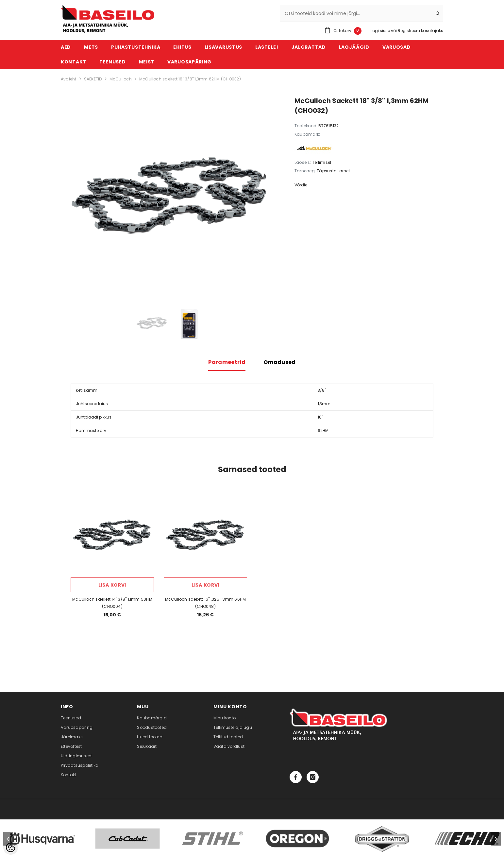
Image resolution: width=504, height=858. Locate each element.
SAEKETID (93, 79)
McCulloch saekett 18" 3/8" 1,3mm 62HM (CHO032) (190, 79)
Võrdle (301, 185)
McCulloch (121, 79)
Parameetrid (227, 362)
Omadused (280, 362)
